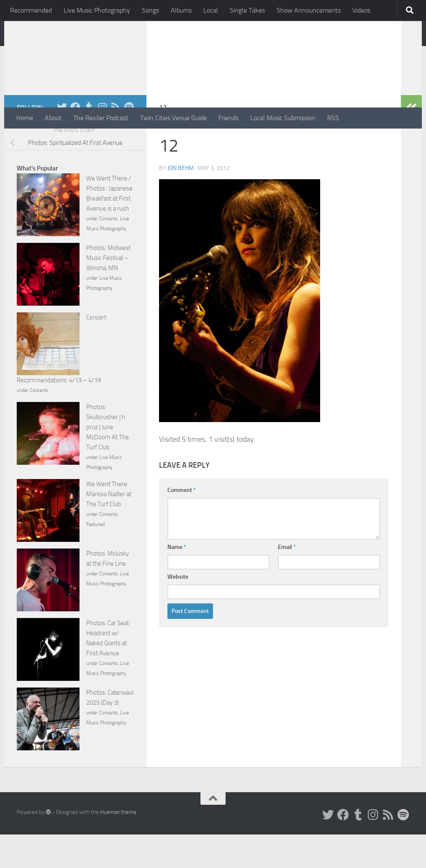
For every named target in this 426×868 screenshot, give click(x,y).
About (53, 118)
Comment (182, 524)
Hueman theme (118, 846)
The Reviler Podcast (101, 118)
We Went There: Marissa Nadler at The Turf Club (109, 528)
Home (25, 118)
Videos (361, 10)
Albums (181, 10)
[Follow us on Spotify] (129, 141)
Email (287, 581)
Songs (150, 10)
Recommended (31, 10)
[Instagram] (102, 141)
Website (178, 610)
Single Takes (247, 10)
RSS (333, 118)
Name (177, 581)
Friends (228, 118)
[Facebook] (75, 141)
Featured (95, 558)
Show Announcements (309, 10)
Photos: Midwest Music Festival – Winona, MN (108, 291)
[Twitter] (62, 141)
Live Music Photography (97, 10)
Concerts (108, 252)
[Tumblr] (89, 141)
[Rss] (115, 141)
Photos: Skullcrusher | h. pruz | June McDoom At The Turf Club (108, 461)
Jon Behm (181, 202)
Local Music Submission (283, 118)
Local (211, 10)
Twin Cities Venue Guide (173, 118)
